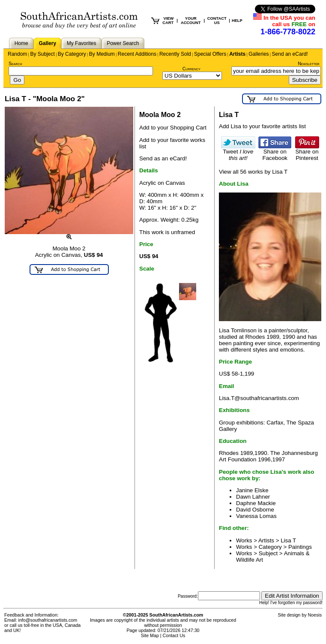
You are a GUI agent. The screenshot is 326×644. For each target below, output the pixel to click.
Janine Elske (252, 490)
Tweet (238, 152)
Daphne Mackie (256, 503)
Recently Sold (175, 54)
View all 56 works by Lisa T (253, 172)
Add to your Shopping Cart (173, 128)
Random (17, 54)
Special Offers (210, 54)
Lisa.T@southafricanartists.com (259, 398)
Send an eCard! (290, 54)
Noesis (315, 615)
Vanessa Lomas (256, 516)
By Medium (102, 54)
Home (21, 43)
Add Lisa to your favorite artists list (262, 126)
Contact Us (174, 635)
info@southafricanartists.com (48, 620)
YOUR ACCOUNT (191, 21)
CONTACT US (217, 21)
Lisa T (288, 540)
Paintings (300, 547)
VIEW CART (168, 21)
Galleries (259, 54)
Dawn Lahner (253, 497)
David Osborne (255, 510)
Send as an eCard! (163, 158)
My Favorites (82, 43)
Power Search (123, 43)
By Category (72, 54)
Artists (237, 54)
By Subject (42, 54)
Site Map (150, 635)
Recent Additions (137, 54)
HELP (237, 21)
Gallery (47, 43)
